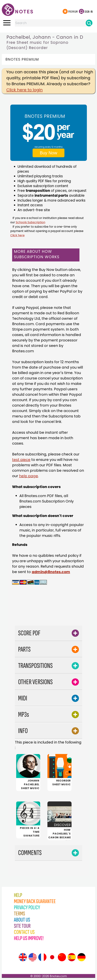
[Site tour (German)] (81, 957)
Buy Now (48, 153)
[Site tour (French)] (42, 957)
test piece (21, 460)
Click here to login (25, 90)
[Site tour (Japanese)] (52, 957)
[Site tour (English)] (23, 957)
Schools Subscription (30, 222)
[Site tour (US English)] (33, 957)
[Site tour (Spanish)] (72, 957)
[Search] (89, 23)
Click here (17, 235)
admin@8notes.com (51, 572)
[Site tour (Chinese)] (62, 957)
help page (29, 476)
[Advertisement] (54, 613)
